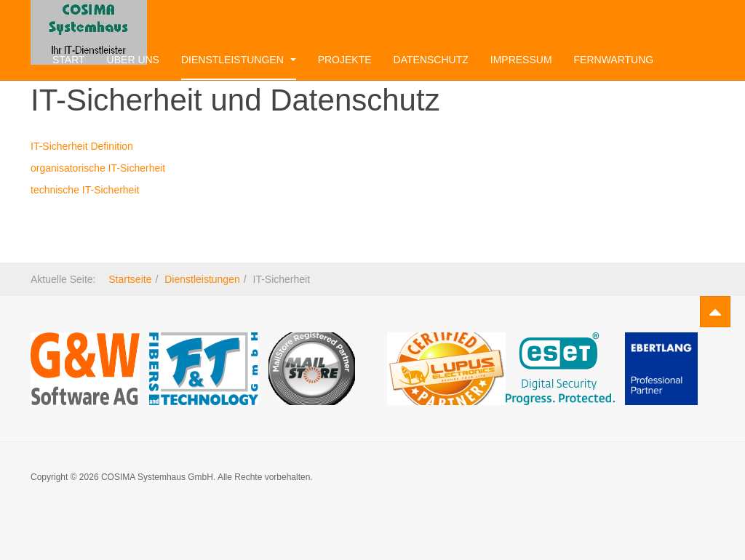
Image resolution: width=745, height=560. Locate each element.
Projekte (345, 60)
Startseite (130, 279)
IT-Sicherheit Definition (82, 146)
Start (69, 60)
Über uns (133, 60)
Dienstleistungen (239, 60)
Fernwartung (614, 60)
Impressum (521, 60)
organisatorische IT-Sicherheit (98, 168)
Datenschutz (431, 60)
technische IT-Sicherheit (85, 190)
